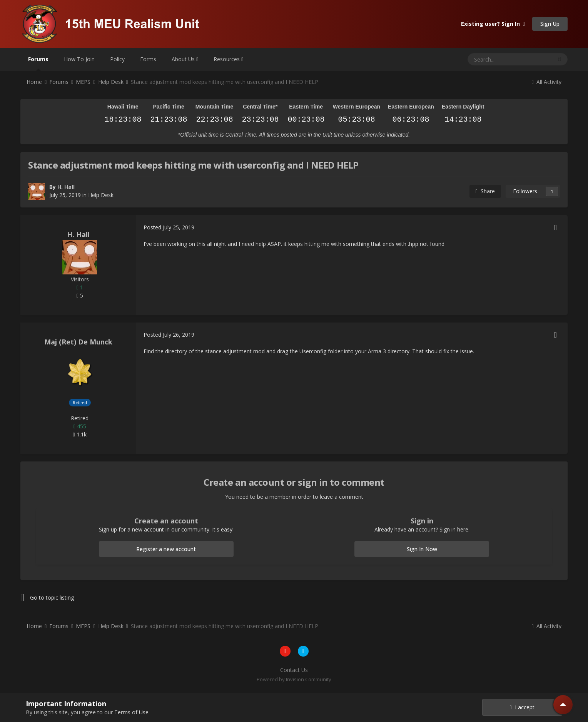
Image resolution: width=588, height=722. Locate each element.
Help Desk (101, 195)
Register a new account (166, 549)
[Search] (491, 59)
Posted (169, 227)
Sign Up (550, 24)
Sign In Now (422, 549)
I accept (522, 707)
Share (485, 191)
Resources (228, 59)
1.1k (80, 434)
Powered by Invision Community (294, 679)
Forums (38, 63)
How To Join (79, 59)
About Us (185, 59)
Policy (117, 59)
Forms (148, 59)
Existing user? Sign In (493, 24)
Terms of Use (131, 712)
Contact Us (294, 670)
